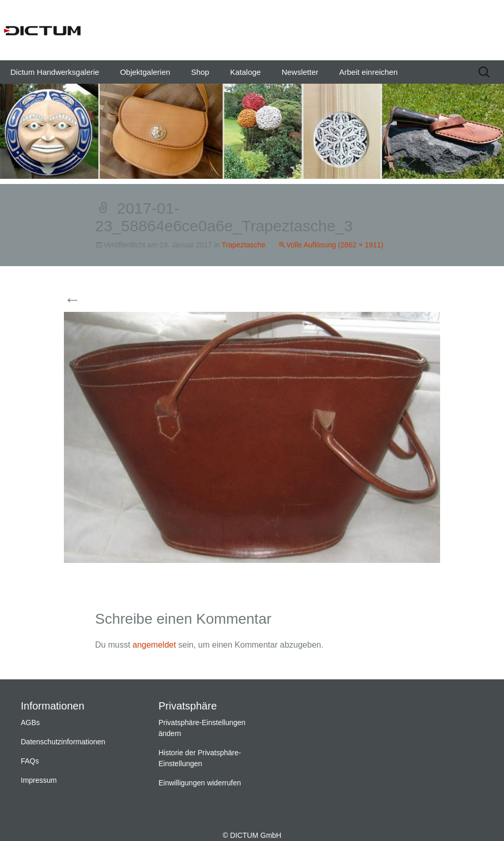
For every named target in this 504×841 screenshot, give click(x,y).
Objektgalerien (145, 72)
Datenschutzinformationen (63, 742)
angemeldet (154, 645)
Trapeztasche (244, 245)
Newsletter (300, 72)
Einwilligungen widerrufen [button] (200, 783)
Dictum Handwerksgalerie (55, 72)
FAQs (30, 761)
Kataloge (246, 72)
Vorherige (91, 300)
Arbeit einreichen (369, 72)
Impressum (39, 780)
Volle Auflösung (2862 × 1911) (335, 245)
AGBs (30, 722)
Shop (200, 72)
